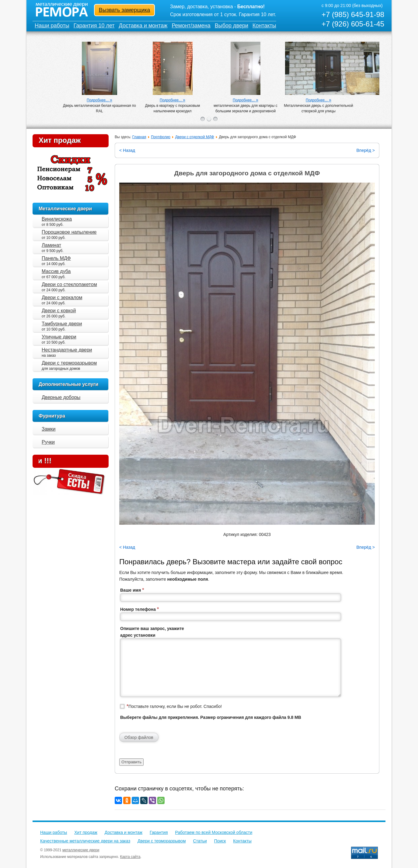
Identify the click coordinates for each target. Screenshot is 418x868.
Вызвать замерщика (125, 10)
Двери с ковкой (59, 311)
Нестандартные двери (67, 350)
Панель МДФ (56, 258)
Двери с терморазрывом (69, 363)
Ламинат (51, 245)
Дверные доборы (61, 397)
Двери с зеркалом (62, 297)
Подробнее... (98, 100)
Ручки (48, 442)
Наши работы (52, 26)
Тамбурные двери (62, 324)
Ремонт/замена (191, 26)
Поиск (220, 841)
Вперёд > (366, 150)
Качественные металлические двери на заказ (85, 841)
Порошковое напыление (69, 232)
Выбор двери (232, 26)
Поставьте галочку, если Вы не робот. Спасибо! (174, 706)
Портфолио (161, 137)
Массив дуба (56, 271)
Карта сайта (130, 857)
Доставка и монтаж (143, 26)
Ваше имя (132, 590)
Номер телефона (139, 609)
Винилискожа (57, 219)
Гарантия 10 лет (94, 26)
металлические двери (81, 850)
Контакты (264, 26)
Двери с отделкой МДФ (195, 137)
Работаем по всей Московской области (214, 832)
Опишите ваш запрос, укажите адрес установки (152, 632)
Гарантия (159, 832)
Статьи (200, 841)
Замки (49, 429)
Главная (139, 137)
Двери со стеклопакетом (69, 284)
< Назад (127, 150)
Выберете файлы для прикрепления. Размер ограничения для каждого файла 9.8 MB (211, 717)
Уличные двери (59, 337)
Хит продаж (60, 140)
